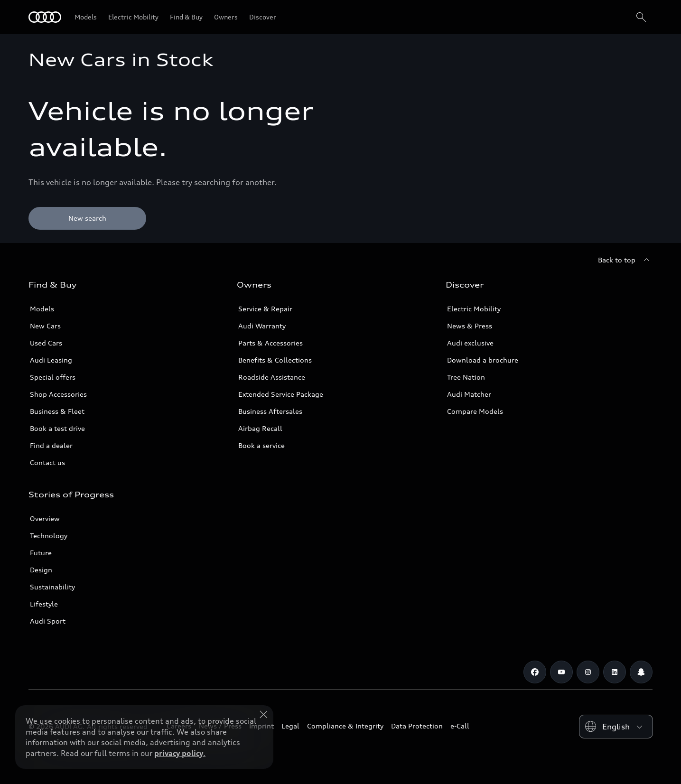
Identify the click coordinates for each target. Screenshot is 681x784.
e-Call (460, 726)
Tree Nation (466, 377)
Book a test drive (57, 428)
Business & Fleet (57, 411)
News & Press (470, 326)
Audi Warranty (262, 326)
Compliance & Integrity (345, 726)
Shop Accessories (58, 394)
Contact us (47, 462)
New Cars (45, 326)
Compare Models (475, 411)
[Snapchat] (641, 672)
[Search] (641, 17)
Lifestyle (44, 604)
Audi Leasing (51, 360)
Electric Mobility (474, 309)
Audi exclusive (470, 343)
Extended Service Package (281, 394)
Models (42, 309)
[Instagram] (588, 672)
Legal (290, 726)
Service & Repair (265, 309)
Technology (49, 536)
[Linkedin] (615, 672)
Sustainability (52, 587)
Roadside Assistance (272, 377)
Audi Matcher (469, 394)
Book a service (261, 445)
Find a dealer (51, 445)
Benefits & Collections (275, 360)
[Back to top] (625, 260)
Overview (45, 518)
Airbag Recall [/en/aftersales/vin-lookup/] (260, 428)
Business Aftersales (270, 411)
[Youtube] (561, 672)
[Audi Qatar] (45, 17)
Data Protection (417, 726)
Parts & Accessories (271, 343)
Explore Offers (332, 758)
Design (41, 570)
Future (41, 553)
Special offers (53, 377)
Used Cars (46, 343)
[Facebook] (535, 672)
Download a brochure (483, 360)
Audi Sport (48, 621)
